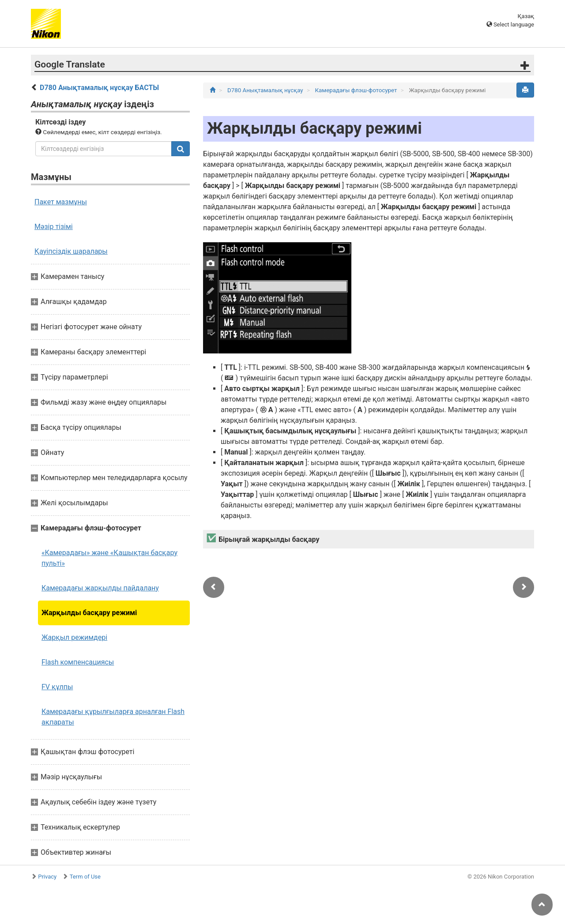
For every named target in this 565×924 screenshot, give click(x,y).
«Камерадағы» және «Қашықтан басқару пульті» (109, 558)
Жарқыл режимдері (74, 637)
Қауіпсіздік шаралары (71, 251)
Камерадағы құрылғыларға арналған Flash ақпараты (113, 717)
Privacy (47, 877)
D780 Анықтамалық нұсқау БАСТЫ (99, 88)
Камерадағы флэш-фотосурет (357, 90)
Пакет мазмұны (61, 202)
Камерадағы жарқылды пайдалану (100, 588)
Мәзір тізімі (54, 227)
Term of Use (85, 877)
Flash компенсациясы (78, 662)
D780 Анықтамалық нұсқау (266, 90)
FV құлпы (57, 687)
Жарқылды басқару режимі (89, 613)
